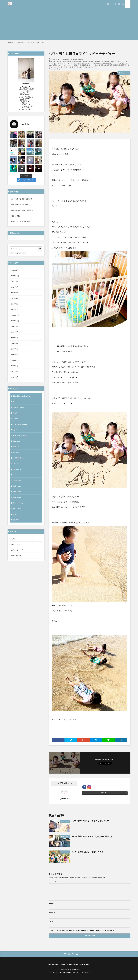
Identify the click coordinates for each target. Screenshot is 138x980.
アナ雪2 (117, 61)
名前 (51, 904)
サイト (51, 921)
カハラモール (65, 63)
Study (15, 514)
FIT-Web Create (65, 972)
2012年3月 (14, 377)
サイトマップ (85, 964)
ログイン (14, 539)
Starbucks (97, 61)
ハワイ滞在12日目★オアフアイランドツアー (91, 821)
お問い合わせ (53, 964)
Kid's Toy (16, 463)
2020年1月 (14, 366)
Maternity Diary (18, 503)
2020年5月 (14, 343)
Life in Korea (17, 497)
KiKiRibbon (85, 61)
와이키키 (67, 67)
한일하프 (87, 67)
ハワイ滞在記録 (101, 63)
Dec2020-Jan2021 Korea (21, 424)
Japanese (16, 452)
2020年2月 (14, 360)
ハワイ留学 (110, 63)
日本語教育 (83, 65)
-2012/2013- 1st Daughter (21, 396)
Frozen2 (58, 61)
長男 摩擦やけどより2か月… (21, 205)
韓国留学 (116, 65)
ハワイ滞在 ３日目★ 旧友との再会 (88, 852)
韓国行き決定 (15, 216)
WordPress (85, 972)
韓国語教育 (122, 65)
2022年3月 (14, 287)
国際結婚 (16, 520)
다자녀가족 (56, 67)
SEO (24, 253)
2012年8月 (14, 371)
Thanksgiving (105, 61)
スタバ (83, 63)
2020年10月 (15, 321)
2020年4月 (14, 349)
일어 (71, 67)
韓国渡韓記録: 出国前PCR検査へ (22, 210)
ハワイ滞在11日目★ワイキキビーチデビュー (40, 42)
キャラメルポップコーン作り (21, 221)
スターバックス (91, 63)
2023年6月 (14, 270)
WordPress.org (16, 556)
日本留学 (76, 65)
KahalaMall (77, 61)
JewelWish (70, 61)
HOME (11, 42)
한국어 (76, 67)
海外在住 (103, 65)
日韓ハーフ (90, 65)
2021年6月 (14, 298)
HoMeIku (16, 447)
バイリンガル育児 (119, 63)
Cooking (15, 418)
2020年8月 (14, 326)
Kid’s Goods (17, 469)
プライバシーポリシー (69, 964)
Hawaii (64, 61)
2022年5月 (14, 281)
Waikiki (112, 61)
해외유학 (93, 67)
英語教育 (110, 65)
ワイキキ (60, 65)
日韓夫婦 (97, 65)
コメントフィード (17, 550)
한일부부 (81, 67)
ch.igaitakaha (17, 413)
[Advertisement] (69, 24)
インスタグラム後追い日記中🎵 (22, 199)
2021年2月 (14, 304)
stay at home (17, 509)
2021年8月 (14, 293)
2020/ (15, 402)
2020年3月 (14, 355)
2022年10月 (15, 276)
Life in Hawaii (20, 42)
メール (52, 912)
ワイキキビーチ (68, 65)
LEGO (91, 61)
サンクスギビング (75, 63)
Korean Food (17, 480)
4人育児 (53, 61)
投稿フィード (15, 544)
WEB (12, 253)
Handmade (16, 441)
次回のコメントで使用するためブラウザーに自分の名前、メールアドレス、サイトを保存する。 (83, 931)
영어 (62, 67)
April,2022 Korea (18, 407)
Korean (15, 475)
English (15, 430)
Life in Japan (17, 492)
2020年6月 (14, 338)
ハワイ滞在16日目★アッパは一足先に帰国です (92, 836)
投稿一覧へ (104, 793)
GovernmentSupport (20, 435)
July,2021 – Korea (18, 458)
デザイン (18, 253)
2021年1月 (14, 310)
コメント (53, 882)
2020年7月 (14, 332)
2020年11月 (15, 315)
